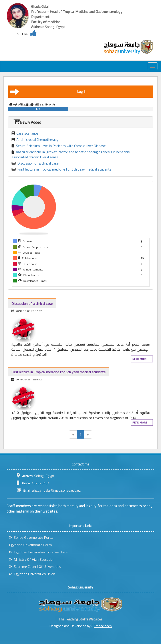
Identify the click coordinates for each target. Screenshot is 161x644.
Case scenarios (25, 133)
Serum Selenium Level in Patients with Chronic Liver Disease (59, 146)
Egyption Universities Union (32, 574)
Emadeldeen (103, 626)
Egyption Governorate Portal (31, 545)
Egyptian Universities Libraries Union (39, 552)
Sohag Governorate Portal (31, 537)
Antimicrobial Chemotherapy (35, 140)
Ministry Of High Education (32, 559)
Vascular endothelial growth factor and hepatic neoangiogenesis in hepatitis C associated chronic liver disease (72, 155)
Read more (140, 359)
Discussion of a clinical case (35, 163)
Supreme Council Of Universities (35, 566)
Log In (48, 91)
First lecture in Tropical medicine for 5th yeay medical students (62, 169)
